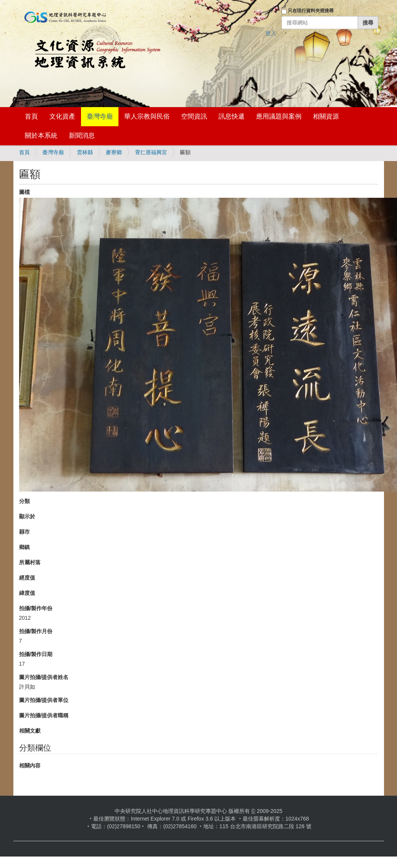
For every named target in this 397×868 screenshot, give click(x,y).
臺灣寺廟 (100, 116)
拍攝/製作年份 (36, 608)
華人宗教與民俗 (147, 116)
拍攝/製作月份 (36, 631)
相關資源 (326, 116)
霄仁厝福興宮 (151, 152)
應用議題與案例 (279, 116)
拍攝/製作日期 (36, 654)
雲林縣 (85, 152)
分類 (24, 501)
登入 (271, 33)
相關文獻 (30, 731)
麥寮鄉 (114, 152)
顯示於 (27, 516)
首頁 (31, 116)
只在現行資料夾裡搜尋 (311, 11)
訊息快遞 (232, 116)
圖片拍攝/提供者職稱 (44, 715)
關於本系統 (41, 136)
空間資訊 (194, 116)
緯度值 (27, 593)
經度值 (27, 578)
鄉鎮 (24, 547)
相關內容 (30, 765)
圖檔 (24, 192)
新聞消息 (82, 136)
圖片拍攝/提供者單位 (44, 700)
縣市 (24, 532)
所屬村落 (30, 562)
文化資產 (62, 116)
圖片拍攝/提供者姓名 (44, 677)
